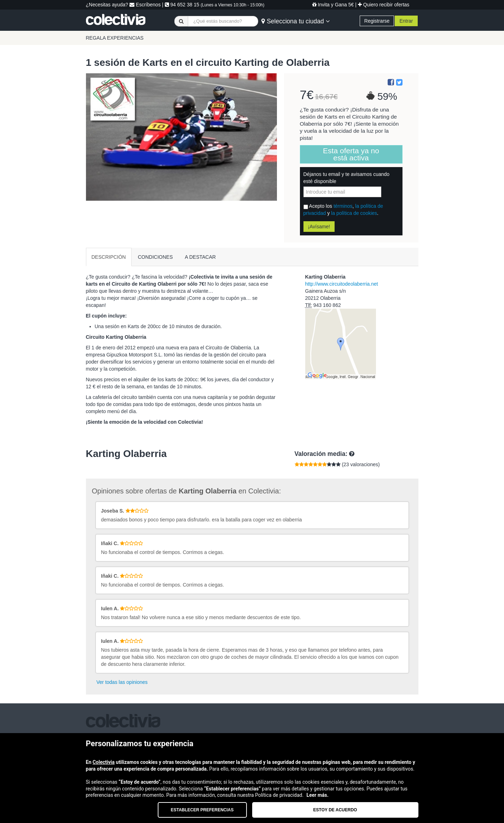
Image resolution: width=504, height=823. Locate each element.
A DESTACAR (201, 257)
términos (343, 206)
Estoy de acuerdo (335, 810)
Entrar (406, 21)
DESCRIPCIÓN (109, 257)
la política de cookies (354, 213)
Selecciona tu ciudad (295, 21)
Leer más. (318, 795)
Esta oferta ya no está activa (351, 154)
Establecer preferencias (202, 810)
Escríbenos (145, 5)
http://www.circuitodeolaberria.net (342, 284)
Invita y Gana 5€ (333, 5)
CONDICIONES (155, 257)
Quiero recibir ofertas (384, 5)
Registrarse (377, 21)
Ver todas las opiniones (122, 682)
